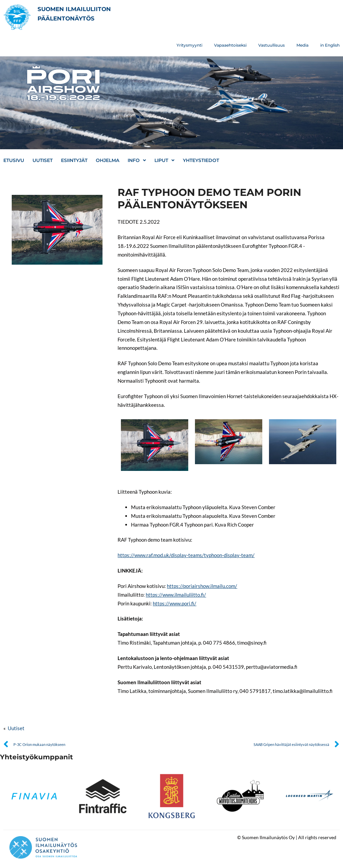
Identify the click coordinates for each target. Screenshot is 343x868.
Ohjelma (108, 160)
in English (330, 45)
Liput (164, 161)
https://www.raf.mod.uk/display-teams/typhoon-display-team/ (186, 555)
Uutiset (43, 160)
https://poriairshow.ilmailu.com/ (202, 586)
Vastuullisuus (271, 45)
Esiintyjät (74, 160)
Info (137, 161)
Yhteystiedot (201, 160)
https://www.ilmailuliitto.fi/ (176, 595)
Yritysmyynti (189, 45)
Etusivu (14, 160)
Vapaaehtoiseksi (230, 45)
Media (302, 45)
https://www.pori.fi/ (175, 603)
